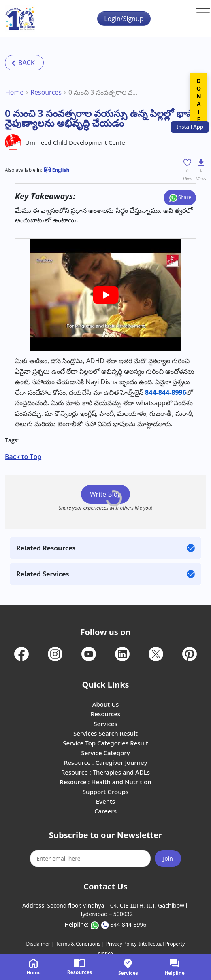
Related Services (43, 574)
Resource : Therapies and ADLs (106, 772)
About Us (106, 704)
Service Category (105, 753)
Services (105, 724)
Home (14, 92)
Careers (106, 811)
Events (106, 801)
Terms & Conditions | (80, 944)
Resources (46, 92)
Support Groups (106, 792)
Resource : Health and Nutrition (105, 782)
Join (168, 858)
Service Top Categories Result (105, 743)
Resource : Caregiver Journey (106, 762)
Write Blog (106, 494)
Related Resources (46, 548)
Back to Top (23, 457)
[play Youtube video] (106, 295)
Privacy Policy (121, 944)
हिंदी (47, 170)
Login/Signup (124, 19)
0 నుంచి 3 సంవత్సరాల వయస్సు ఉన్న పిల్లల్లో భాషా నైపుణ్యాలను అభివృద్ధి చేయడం (104, 92)
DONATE (199, 100)
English (60, 170)
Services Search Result (106, 733)
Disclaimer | (40, 944)
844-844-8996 (128, 924)
